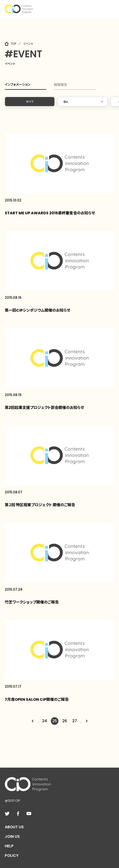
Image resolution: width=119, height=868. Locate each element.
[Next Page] (87, 721)
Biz (66, 102)
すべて (30, 102)
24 (45, 721)
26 (65, 721)
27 (75, 721)
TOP (13, 44)
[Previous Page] (33, 721)
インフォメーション (18, 84)
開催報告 (61, 85)
